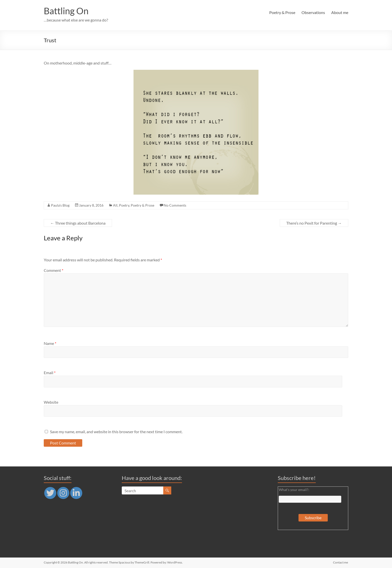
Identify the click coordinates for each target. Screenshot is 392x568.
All (115, 205)
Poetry (124, 205)
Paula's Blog (60, 205)
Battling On (66, 11)
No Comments (175, 205)
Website (51, 402)
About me (340, 12)
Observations (313, 12)
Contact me (341, 562)
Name (50, 343)
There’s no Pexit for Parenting (314, 223)
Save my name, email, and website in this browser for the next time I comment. (116, 432)
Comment (53, 270)
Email (50, 373)
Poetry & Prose (282, 12)
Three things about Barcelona (78, 223)
